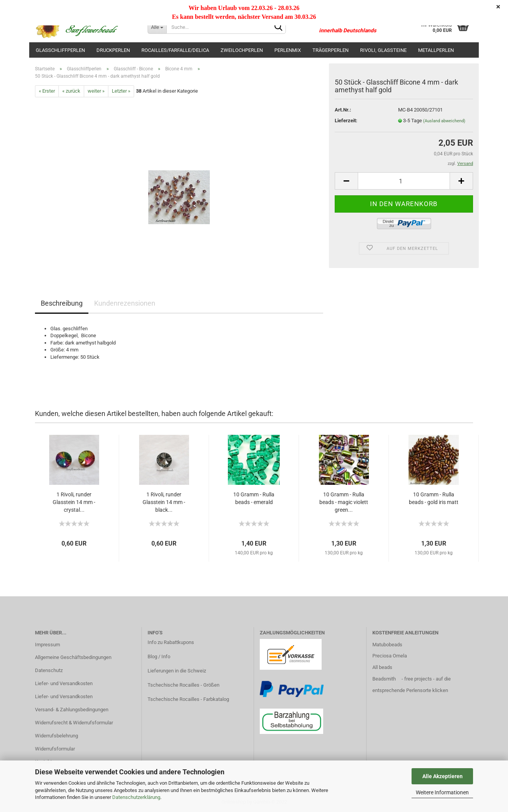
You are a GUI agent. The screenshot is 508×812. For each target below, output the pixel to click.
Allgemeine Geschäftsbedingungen (73, 657)
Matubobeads (387, 645)
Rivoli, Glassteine (383, 50)
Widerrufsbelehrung (56, 736)
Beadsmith (384, 679)
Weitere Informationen (442, 792)
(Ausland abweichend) (444, 121)
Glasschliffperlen (60, 50)
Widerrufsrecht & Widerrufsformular (74, 723)
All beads (382, 667)
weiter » (96, 91)
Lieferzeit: (346, 121)
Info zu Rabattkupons (171, 642)
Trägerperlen (330, 50)
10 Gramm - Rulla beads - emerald (254, 498)
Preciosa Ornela (390, 656)
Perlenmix (288, 50)
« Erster (47, 91)
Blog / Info (159, 656)
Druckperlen (113, 50)
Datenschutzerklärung (136, 797)
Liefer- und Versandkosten (64, 683)
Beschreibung (62, 303)
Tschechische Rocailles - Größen (183, 685)
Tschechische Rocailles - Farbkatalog (188, 699)
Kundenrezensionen (125, 303)
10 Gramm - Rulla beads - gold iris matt (434, 498)
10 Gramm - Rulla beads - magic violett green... (344, 502)
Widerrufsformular (55, 749)
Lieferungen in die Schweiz (177, 671)
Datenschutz (49, 670)
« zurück (71, 91)
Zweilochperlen (242, 50)
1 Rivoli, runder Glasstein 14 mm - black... (164, 502)
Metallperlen (436, 50)
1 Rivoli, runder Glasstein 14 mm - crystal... (74, 502)
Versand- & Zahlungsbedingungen (72, 710)
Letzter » (121, 91)
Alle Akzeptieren (442, 776)
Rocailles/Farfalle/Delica (175, 50)
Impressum (47, 645)
